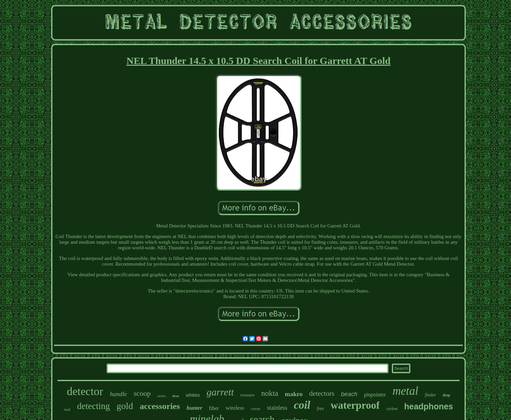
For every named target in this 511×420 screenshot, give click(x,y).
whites (193, 395)
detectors (322, 393)
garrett (220, 392)
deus (176, 396)
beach (349, 394)
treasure (247, 395)
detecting (93, 406)
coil (302, 405)
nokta (270, 393)
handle (119, 394)
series (162, 396)
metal (405, 391)
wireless (235, 408)
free (321, 409)
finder (430, 395)
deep (446, 395)
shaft (67, 410)
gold (125, 406)
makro (294, 394)
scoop (142, 393)
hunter (194, 408)
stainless (277, 408)
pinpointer (375, 395)
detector (85, 391)
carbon (392, 409)
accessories (160, 406)
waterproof (355, 405)
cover (255, 409)
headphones (428, 406)
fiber (214, 408)
